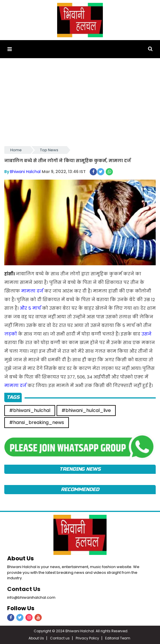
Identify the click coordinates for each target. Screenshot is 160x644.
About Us (36, 638)
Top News (49, 150)
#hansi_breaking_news (37, 422)
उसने (146, 334)
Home (16, 150)
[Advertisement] (80, 105)
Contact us (60, 638)
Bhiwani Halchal (25, 172)
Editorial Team (118, 638)
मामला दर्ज (32, 291)
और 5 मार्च (30, 308)
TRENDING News (80, 469)
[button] (10, 49)
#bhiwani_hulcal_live (86, 410)
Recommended (80, 489)
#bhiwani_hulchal (30, 410)
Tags (13, 397)
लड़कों (11, 334)
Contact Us (24, 589)
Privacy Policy (87, 638)
